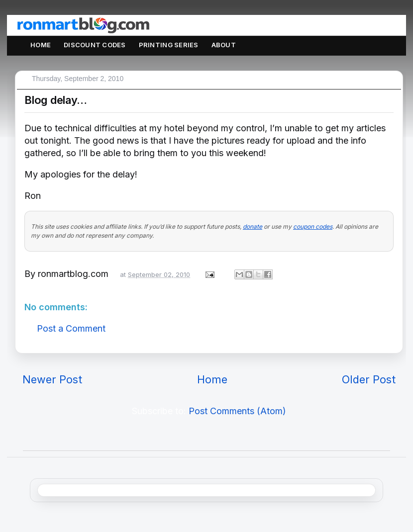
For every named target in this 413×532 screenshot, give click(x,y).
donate (253, 226)
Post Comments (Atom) (237, 411)
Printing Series (169, 45)
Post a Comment (71, 328)
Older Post (369, 379)
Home (41, 45)
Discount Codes (95, 45)
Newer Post (52, 379)
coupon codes (313, 226)
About (224, 45)
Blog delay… (56, 100)
